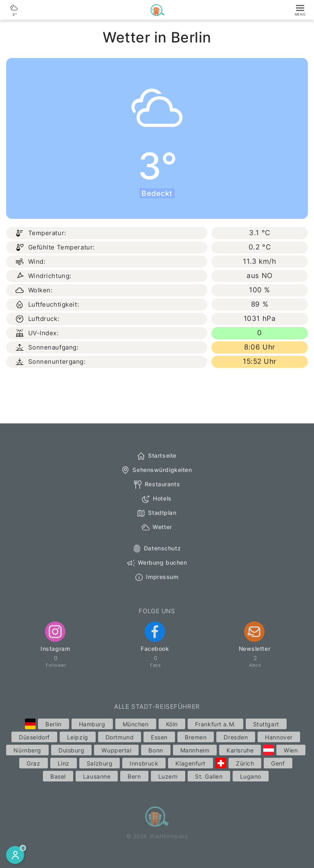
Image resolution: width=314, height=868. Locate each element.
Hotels (156, 499)
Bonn (156, 750)
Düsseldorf (34, 737)
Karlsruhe (240, 750)
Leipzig (78, 737)
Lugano (251, 776)
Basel (58, 776)
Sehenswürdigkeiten (156, 470)
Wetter (156, 527)
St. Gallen (209, 776)
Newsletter (255, 637)
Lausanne (97, 776)
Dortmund (120, 737)
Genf (278, 763)
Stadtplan (156, 513)
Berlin (53, 724)
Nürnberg (27, 750)
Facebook (155, 637)
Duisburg (71, 750)
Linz (64, 763)
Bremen (196, 737)
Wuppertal (116, 750)
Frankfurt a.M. (215, 724)
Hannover (279, 737)
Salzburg (100, 763)
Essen (159, 737)
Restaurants (156, 485)
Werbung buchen (157, 563)
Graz (33, 763)
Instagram (55, 637)
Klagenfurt (191, 763)
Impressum (156, 577)
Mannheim (195, 750)
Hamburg (92, 724)
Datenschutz (156, 549)
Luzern (168, 776)
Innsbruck (144, 763)
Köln (172, 724)
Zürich (245, 763)
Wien (291, 750)
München (136, 724)
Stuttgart (266, 724)
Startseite (156, 456)
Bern (134, 776)
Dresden (236, 737)
